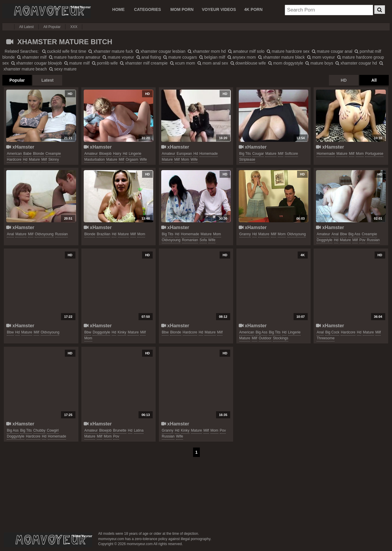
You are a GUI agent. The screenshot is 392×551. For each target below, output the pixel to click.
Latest (47, 80)
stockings (281, 338)
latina (139, 430)
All (374, 80)
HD (344, 80)
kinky (122, 332)
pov (362, 240)
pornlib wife (105, 63)
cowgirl (53, 430)
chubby (39, 430)
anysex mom (242, 57)
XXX (74, 27)
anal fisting (149, 57)
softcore (291, 154)
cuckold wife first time (64, 51)
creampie (53, 154)
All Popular (52, 27)
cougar (258, 154)
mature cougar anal (332, 51)
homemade (209, 154)
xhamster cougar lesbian (160, 51)
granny (245, 234)
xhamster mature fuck (111, 51)
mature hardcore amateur (75, 57)
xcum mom (183, 63)
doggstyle (324, 240)
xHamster (20, 147)
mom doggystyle (286, 63)
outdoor (265, 338)
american (14, 154)
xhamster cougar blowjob (37, 63)
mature (34, 159)
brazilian (103, 234)
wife (143, 159)
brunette (120, 430)
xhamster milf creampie (144, 63)
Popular (17, 80)
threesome (326, 338)
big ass (354, 234)
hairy (117, 154)
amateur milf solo (246, 51)
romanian (190, 240)
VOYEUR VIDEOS (219, 9)
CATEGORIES (148, 9)
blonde (38, 154)
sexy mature (63, 69)
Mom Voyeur (47, 11)
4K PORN (253, 9)
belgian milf (212, 57)
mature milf (77, 63)
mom (185, 159)
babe (27, 154)
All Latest (26, 27)
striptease (247, 159)
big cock (332, 332)
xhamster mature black (282, 57)
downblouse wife (248, 63)
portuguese (374, 154)
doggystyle (101, 332)
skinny (54, 159)
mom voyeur (321, 57)
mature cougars (180, 57)
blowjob (105, 154)
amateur (91, 154)
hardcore (14, 159)
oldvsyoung (44, 234)
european (184, 154)
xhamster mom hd (207, 51)
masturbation (94, 159)
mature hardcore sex (288, 51)
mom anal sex (213, 63)
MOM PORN (182, 9)
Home (118, 9)
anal (10, 234)
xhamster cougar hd (356, 63)
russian (61, 234)
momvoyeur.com (48, 540)
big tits (245, 154)
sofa (203, 240)
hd (25, 159)
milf (44, 159)
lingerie (135, 154)
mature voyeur (118, 57)
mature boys (319, 63)
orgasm (132, 159)
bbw (344, 234)
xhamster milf (32, 57)
